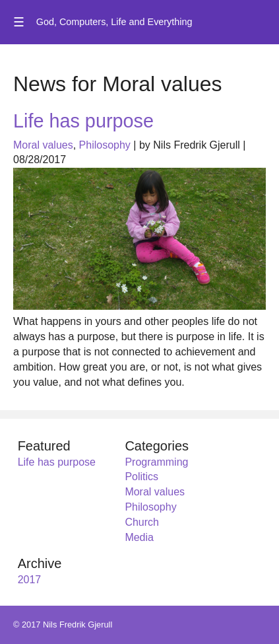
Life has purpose (83, 121)
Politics (141, 477)
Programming (156, 462)
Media (139, 537)
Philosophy (105, 145)
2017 (30, 580)
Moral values (43, 145)
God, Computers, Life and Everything (114, 22)
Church (142, 522)
